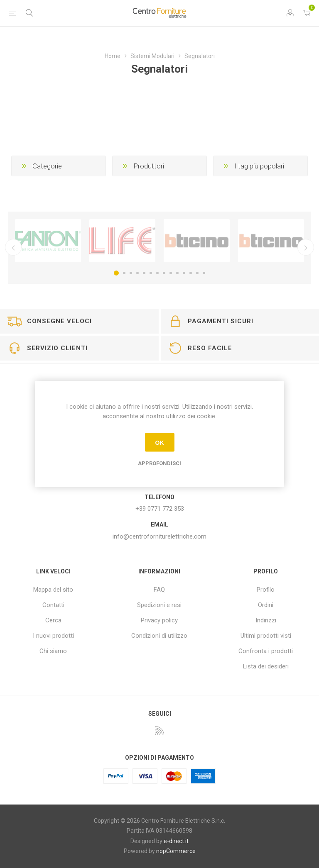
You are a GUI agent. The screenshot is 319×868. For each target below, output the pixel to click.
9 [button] (171, 273)
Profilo (266, 590)
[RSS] (159, 731)
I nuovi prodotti (53, 636)
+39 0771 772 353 (160, 509)
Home (113, 56)
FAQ (159, 590)
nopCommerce (176, 851)
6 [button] (151, 273)
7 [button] (157, 273)
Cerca (53, 620)
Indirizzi (266, 620)
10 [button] (177, 273)
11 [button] (184, 273)
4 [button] (137, 273)
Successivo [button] (306, 247)
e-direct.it (176, 841)
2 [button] (124, 273)
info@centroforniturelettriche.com (159, 536)
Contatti (53, 605)
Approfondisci (159, 463)
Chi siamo (53, 651)
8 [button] (164, 273)
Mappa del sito (53, 590)
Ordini (266, 605)
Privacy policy (159, 620)
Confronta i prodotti (266, 651)
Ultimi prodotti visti (266, 636)
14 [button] (204, 273)
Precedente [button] (13, 247)
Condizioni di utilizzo (159, 636)
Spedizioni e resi (159, 605)
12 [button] (191, 273)
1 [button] (116, 273)
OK (160, 442)
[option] (48, 241)
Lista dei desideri (266, 666)
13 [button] (197, 273)
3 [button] (131, 273)
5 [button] (144, 273)
